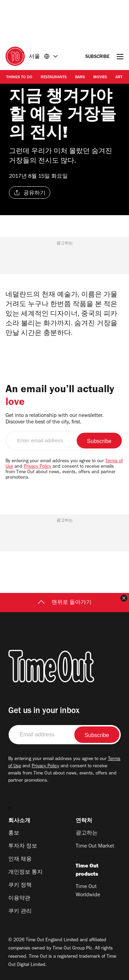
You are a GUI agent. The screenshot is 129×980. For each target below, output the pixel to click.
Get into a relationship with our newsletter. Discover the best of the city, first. (55, 419)
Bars (80, 78)
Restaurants (54, 78)
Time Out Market (95, 847)
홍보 (14, 833)
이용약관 (19, 899)
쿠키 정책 (20, 886)
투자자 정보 (23, 847)
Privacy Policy (37, 467)
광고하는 (87, 833)
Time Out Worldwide (88, 891)
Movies (100, 78)
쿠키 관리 (20, 912)
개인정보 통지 (25, 873)
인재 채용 (20, 860)
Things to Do (19, 78)
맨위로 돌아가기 (65, 603)
